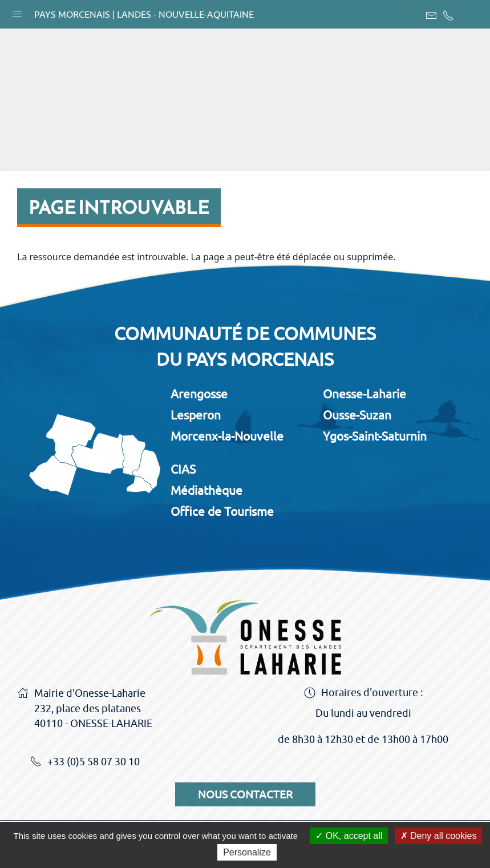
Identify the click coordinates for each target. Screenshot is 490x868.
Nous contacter (245, 794)
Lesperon (196, 415)
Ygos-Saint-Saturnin (375, 436)
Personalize (247, 852)
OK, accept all (349, 836)
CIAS (183, 469)
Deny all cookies (439, 836)
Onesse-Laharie (365, 394)
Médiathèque (206, 490)
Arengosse (199, 394)
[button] (17, 11)
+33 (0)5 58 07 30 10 (85, 762)
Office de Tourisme (222, 511)
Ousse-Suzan (357, 415)
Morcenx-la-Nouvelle (227, 436)
